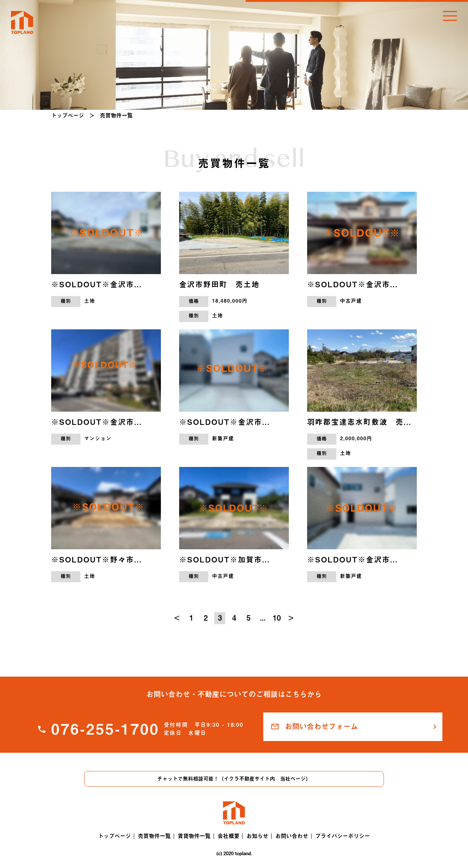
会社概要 (229, 836)
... (263, 618)
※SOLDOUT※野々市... (97, 560)
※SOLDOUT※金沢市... (97, 284)
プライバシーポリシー (343, 836)
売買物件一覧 (154, 836)
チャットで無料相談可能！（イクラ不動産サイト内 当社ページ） (234, 779)
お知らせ (257, 836)
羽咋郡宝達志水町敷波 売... (359, 422)
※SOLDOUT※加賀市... (224, 560)
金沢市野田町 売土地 (219, 284)
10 (277, 618)
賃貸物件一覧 (194, 836)
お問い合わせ (292, 836)
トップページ (68, 115)
